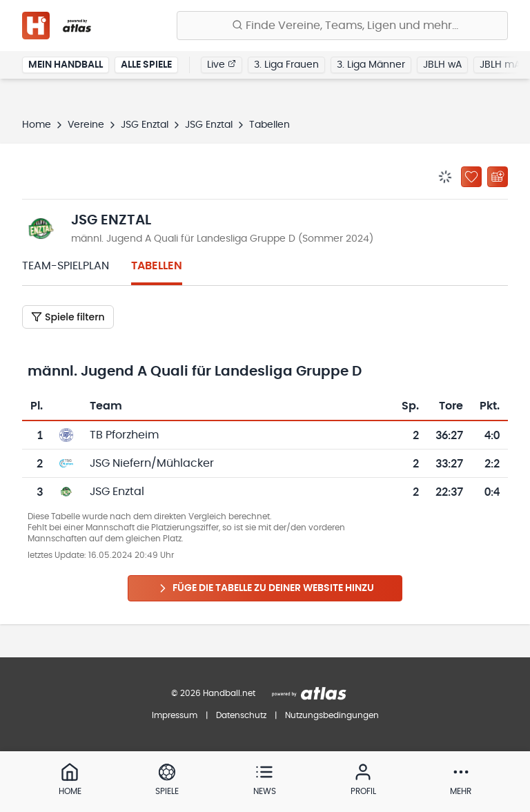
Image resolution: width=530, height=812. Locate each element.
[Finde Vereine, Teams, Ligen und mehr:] (342, 26)
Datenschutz (241, 715)
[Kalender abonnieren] (498, 177)
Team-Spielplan (66, 266)
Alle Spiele (146, 65)
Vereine (86, 125)
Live (222, 64)
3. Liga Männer (371, 65)
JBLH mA (500, 65)
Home (37, 125)
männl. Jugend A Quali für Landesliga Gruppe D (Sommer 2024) (222, 239)
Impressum (175, 715)
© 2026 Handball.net (213, 693)
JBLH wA (442, 65)
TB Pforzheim (124, 435)
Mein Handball (66, 65)
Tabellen (157, 266)
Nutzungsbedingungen (332, 715)
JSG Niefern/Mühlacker (152, 463)
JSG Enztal (145, 125)
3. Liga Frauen (286, 65)
